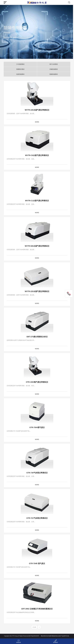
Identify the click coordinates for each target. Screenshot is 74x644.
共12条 (34, 627)
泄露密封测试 (20, 69)
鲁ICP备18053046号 (34, 636)
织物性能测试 (54, 69)
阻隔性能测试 (54, 74)
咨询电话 (55, 642)
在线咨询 (18, 642)
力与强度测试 (20, 64)
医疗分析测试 (54, 64)
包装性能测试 (20, 74)
